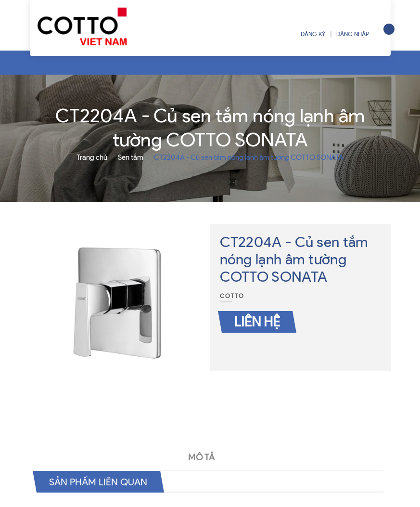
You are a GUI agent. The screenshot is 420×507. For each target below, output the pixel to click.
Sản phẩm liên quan (98, 482)
